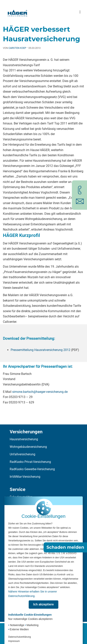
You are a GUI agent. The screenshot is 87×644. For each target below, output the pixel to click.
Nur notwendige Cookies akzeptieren (30, 619)
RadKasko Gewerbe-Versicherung (32, 469)
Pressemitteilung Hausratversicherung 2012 (40, 350)
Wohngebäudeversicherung (28, 447)
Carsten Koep (17, 48)
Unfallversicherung (22, 454)
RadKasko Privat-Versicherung (30, 462)
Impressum (14, 641)
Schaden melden (65, 547)
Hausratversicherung (24, 439)
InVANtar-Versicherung (25, 477)
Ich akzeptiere (44, 604)
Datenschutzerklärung (19, 637)
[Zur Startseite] (17, 12)
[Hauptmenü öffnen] (80, 12)
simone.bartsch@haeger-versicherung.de (40, 392)
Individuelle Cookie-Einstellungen (30, 615)
